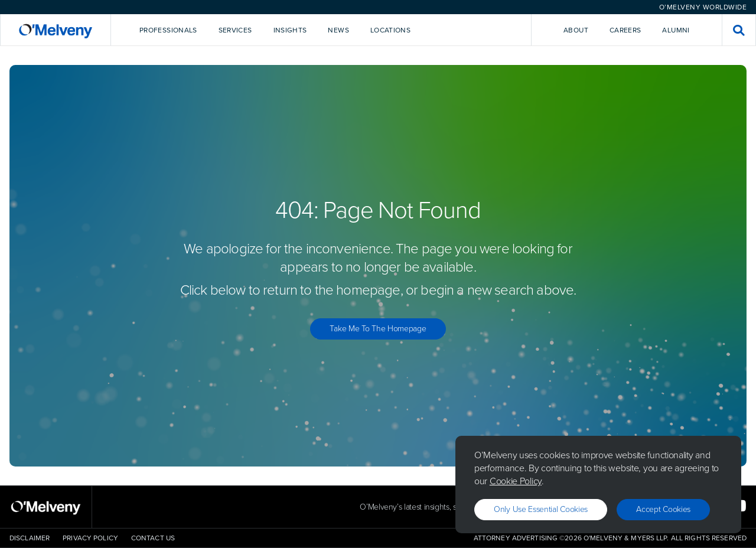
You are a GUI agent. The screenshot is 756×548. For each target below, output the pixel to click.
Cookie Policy (516, 481)
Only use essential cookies (541, 509)
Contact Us (153, 538)
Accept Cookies (663, 509)
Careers (625, 30)
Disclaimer (30, 538)
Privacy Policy (90, 538)
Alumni (676, 30)
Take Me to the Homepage (378, 329)
